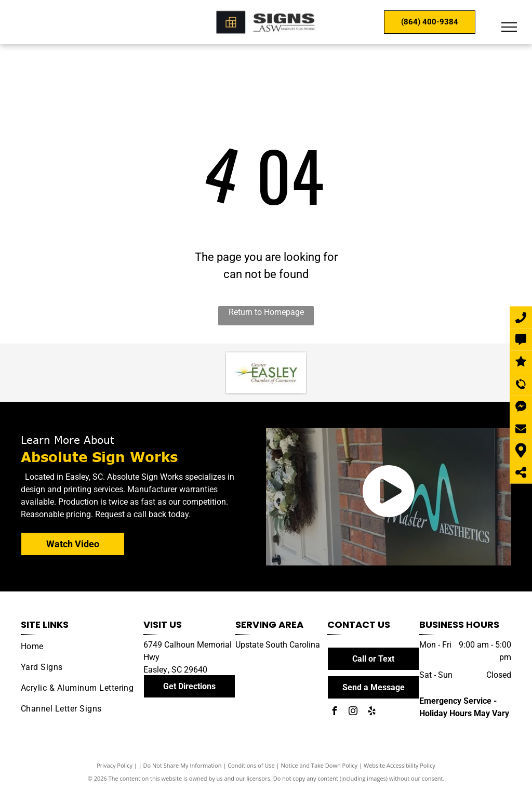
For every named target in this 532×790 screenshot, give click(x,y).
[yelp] (371, 712)
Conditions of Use (251, 765)
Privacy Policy (115, 765)
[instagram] (353, 712)
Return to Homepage (266, 312)
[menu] (509, 27)
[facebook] (334, 712)
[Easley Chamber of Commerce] (266, 373)
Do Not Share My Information (183, 765)
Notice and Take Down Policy (320, 765)
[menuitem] (78, 647)
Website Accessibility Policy (400, 765)
